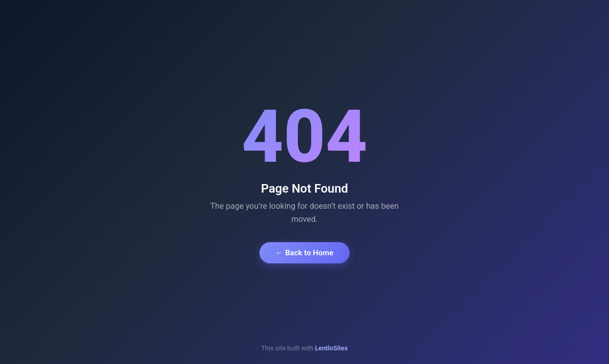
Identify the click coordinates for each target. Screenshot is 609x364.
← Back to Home (304, 253)
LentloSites (332, 348)
